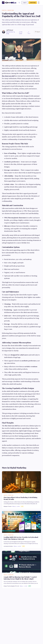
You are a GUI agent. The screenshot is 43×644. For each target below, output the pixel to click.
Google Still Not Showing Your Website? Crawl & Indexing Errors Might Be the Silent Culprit (20, 578)
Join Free (33, 3)
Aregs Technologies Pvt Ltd (11, 586)
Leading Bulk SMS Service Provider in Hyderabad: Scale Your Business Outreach (21, 538)
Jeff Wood (10, 30)
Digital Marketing (8, 10)
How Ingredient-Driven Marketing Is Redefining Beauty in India (21, 498)
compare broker (8, 546)
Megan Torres (8, 506)
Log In (25, 3)
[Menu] (39, 3)
